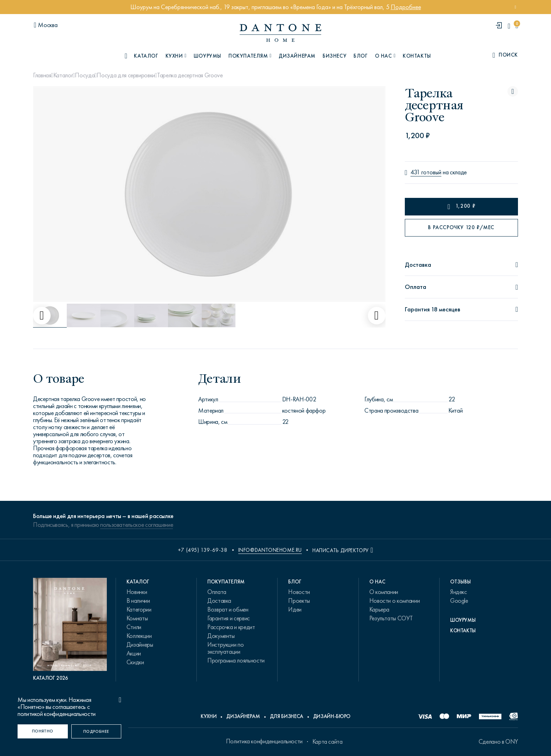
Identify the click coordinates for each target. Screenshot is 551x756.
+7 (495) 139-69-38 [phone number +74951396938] (203, 550)
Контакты (417, 56)
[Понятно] (43, 731)
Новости (299, 592)
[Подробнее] (96, 731)
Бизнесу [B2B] (335, 56)
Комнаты (137, 618)
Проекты (299, 601)
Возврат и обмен (228, 609)
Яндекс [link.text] (459, 592)
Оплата (217, 592)
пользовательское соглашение (137, 525)
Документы (221, 636)
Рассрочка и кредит (231, 627)
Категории (139, 609)
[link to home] (280, 33)
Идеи (295, 609)
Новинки (137, 592)
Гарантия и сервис (229, 618)
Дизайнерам (297, 56)
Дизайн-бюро (332, 716)
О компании (384, 592)
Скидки (135, 662)
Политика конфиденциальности (264, 741)
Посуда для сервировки (126, 75)
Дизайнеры (140, 645)
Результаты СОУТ (391, 618)
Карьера (379, 609)
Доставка (219, 601)
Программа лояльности (236, 660)
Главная (42, 75)
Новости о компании (395, 601)
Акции (134, 653)
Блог (361, 56)
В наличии (138, 601)
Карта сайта (328, 742)
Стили (134, 627)
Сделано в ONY (498, 742)
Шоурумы (208, 56)
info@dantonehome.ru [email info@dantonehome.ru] (270, 550)
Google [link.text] (459, 601)
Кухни (209, 716)
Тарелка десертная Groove (190, 75)
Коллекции (139, 636)
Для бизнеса (287, 716)
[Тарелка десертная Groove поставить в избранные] (513, 91)
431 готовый (426, 172)
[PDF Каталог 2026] (70, 630)
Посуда (85, 75)
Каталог (63, 75)
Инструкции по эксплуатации (225, 648)
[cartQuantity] (517, 26)
